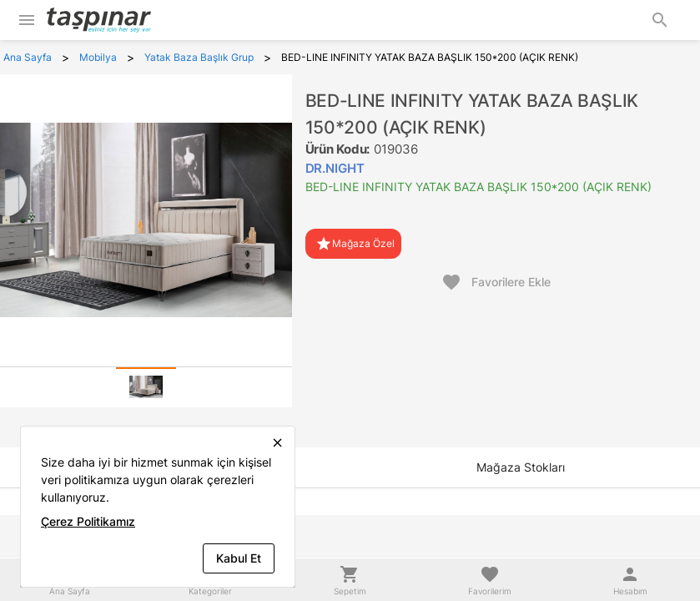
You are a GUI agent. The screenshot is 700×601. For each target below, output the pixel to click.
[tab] (146, 387)
